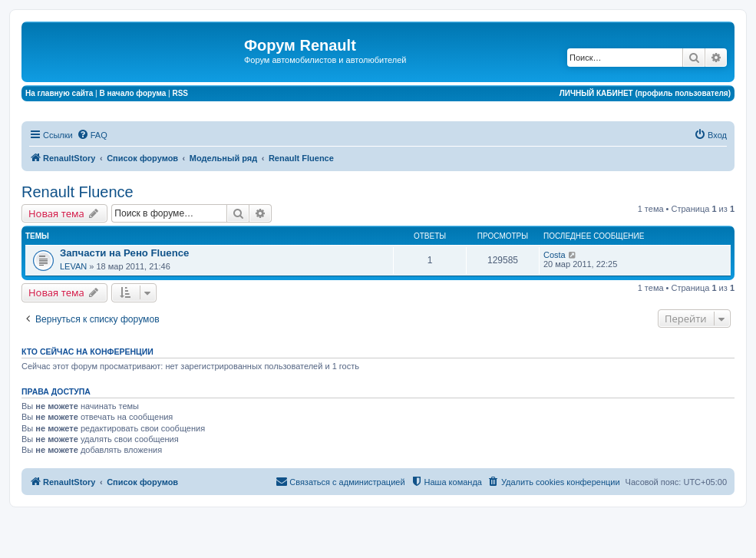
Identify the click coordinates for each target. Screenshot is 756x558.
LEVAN (73, 266)
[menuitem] (92, 135)
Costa (555, 255)
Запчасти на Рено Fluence (124, 253)
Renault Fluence (78, 192)
